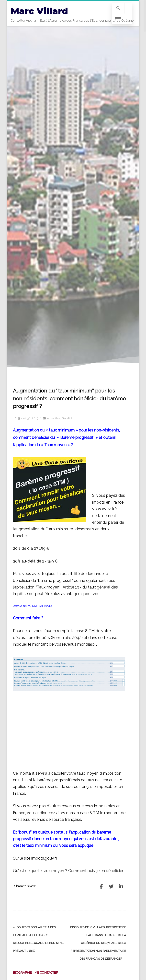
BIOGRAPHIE (22, 973)
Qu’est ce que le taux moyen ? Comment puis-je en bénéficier (68, 871)
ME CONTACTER (46, 973)
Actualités (53, 418)
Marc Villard (39, 11)
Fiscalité (67, 418)
